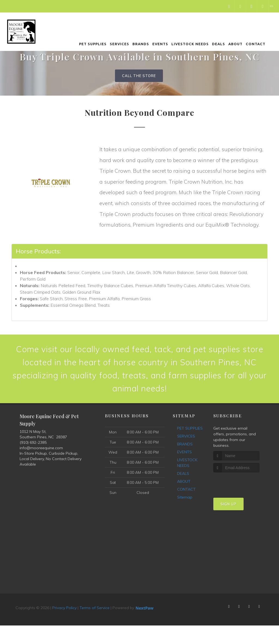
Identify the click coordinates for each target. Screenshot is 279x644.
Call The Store (139, 76)
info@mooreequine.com (41, 448)
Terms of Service (95, 608)
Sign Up (228, 504)
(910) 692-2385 (33, 442)
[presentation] (242, 483)
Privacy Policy (64, 608)
